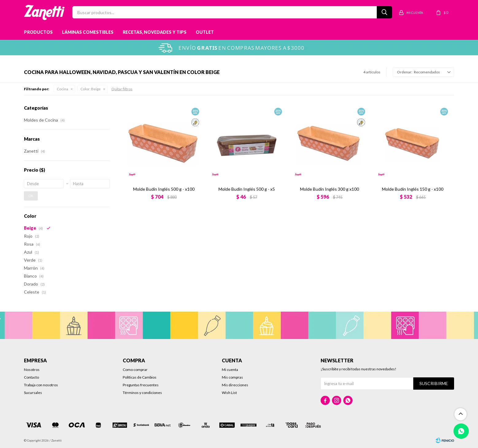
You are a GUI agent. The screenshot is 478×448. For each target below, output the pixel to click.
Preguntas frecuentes (141, 385)
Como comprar (135, 370)
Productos (38, 32)
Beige (91, 89)
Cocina (62, 89)
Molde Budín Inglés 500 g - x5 (247, 189)
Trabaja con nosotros (41, 385)
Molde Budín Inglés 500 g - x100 (164, 189)
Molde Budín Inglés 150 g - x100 (413, 189)
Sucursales (33, 393)
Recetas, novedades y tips (155, 32)
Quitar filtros (122, 89)
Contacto (31, 377)
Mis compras (232, 377)
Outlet (205, 32)
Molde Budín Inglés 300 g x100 (330, 189)
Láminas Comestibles (88, 32)
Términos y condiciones (142, 393)
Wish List (229, 393)
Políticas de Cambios (140, 377)
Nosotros (32, 370)
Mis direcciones (235, 385)
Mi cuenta (230, 370)
